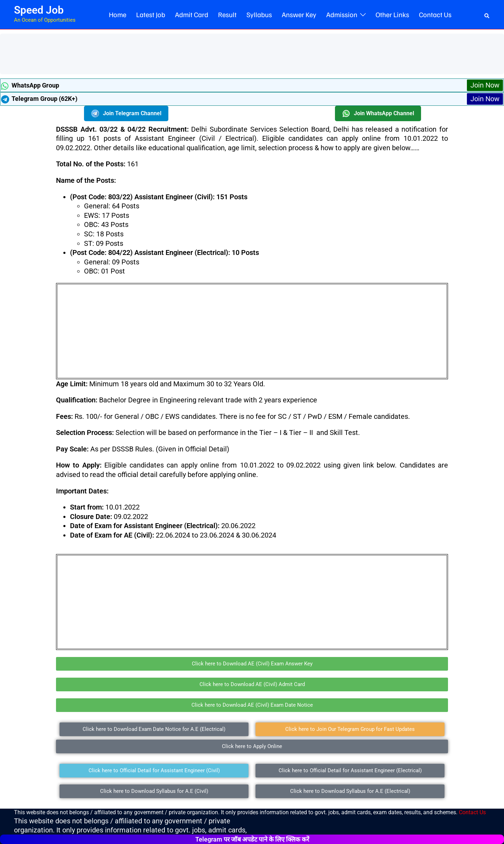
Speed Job (39, 10)
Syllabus (259, 14)
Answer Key (299, 14)
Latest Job (151, 14)
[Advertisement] (131, 53)
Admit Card (192, 14)
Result (227, 14)
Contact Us (435, 14)
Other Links (392, 14)
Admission (342, 14)
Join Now (485, 85)
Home (118, 14)
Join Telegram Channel (126, 113)
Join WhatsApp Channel (378, 113)
